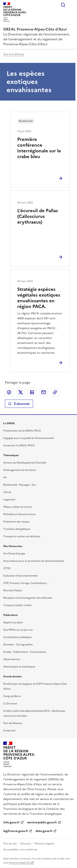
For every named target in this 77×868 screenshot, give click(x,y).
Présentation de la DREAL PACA (22, 431)
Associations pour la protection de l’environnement (34, 561)
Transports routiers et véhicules (22, 536)
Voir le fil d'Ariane (14, 54)
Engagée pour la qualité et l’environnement (29, 438)
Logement (9, 500)
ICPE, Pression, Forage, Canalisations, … (26, 583)
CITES (7, 568)
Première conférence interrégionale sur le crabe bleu (39, 148)
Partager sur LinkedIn (32, 392)
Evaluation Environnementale (20, 576)
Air (5, 477)
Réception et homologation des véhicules (28, 598)
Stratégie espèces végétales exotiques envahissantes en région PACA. (39, 298)
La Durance (10, 704)
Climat (7, 492)
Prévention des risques (16, 522)
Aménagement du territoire (20, 470)
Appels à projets (13, 622)
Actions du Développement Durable (25, 463)
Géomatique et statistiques (19, 667)
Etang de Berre (12, 696)
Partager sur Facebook (9, 392)
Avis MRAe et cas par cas (18, 630)
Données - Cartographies (18, 645)
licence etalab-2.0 (19, 863)
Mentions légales (44, 844)
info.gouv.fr (11, 822)
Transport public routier (18, 605)
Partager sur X (21, 392)
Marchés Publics (13, 590)
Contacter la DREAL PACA (19, 445)
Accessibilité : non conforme (20, 850)
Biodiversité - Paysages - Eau (20, 485)
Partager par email (44, 392)
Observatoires (12, 659)
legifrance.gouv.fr (16, 831)
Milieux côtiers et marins (18, 507)
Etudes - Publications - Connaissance (25, 652)
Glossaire (26, 844)
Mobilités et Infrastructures (19, 514)
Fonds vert (9, 731)
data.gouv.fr (44, 831)
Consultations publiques (17, 637)
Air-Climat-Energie (14, 554)
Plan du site (10, 844)
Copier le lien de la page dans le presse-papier (55, 392)
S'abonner (19, 404)
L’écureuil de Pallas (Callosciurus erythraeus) (38, 216)
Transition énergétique (17, 529)
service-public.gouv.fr (42, 822)
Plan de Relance (13, 723)
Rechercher (63, 5)
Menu (71, 5)
